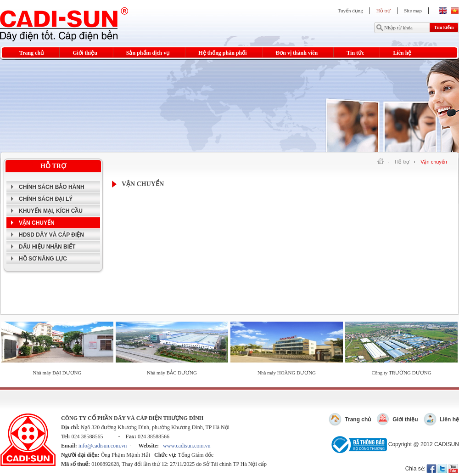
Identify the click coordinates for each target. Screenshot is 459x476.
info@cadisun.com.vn (103, 446)
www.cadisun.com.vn (187, 446)
